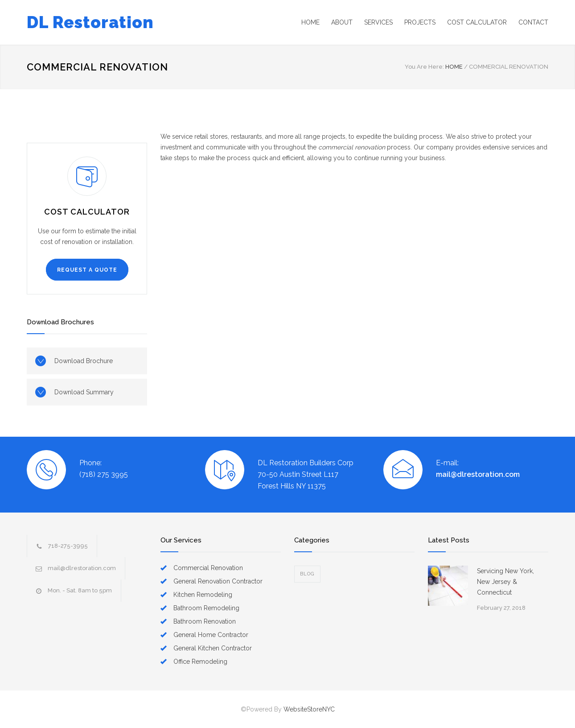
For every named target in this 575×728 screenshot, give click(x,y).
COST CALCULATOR (477, 22)
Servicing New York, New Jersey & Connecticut (505, 582)
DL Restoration (90, 22)
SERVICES (378, 22)
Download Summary (84, 392)
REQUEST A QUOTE (87, 270)
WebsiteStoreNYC (309, 709)
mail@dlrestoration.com (478, 474)
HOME (310, 22)
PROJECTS (420, 22)
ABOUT (342, 22)
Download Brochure (84, 361)
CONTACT (533, 22)
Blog (307, 574)
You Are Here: (424, 67)
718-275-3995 (68, 546)
